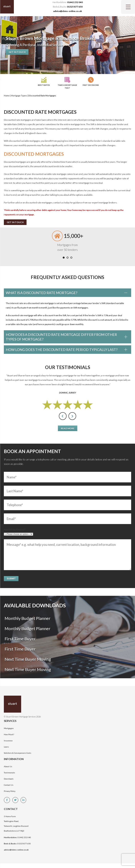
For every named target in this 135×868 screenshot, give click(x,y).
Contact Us (9, 785)
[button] (64, 258)
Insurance (8, 741)
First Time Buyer (20, 639)
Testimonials (9, 773)
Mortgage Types (19, 96)
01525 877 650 (75, 7)
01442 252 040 (75, 2)
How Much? (9, 734)
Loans (6, 747)
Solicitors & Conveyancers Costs (17, 753)
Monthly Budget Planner (27, 618)
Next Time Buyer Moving (27, 659)
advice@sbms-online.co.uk (68, 11)
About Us (8, 766)
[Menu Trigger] (128, 7)
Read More (68, 428)
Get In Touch (17, 52)
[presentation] (63, 416)
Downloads (9, 779)
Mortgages (9, 728)
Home (7, 96)
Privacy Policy (10, 791)
